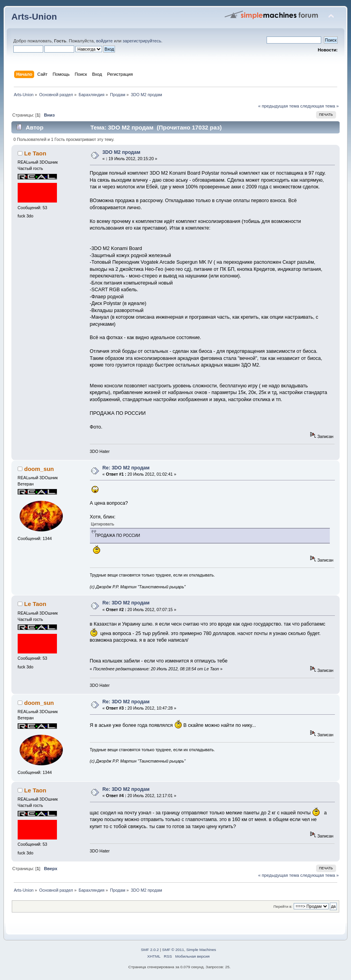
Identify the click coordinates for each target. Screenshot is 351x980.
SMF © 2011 (173, 950)
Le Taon (35, 153)
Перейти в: (283, 906)
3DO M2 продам (122, 152)
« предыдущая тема (278, 106)
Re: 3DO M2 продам (126, 468)
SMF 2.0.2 (150, 950)
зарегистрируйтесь (142, 41)
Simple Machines (201, 950)
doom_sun (39, 469)
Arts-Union (34, 17)
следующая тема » (320, 106)
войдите (104, 41)
